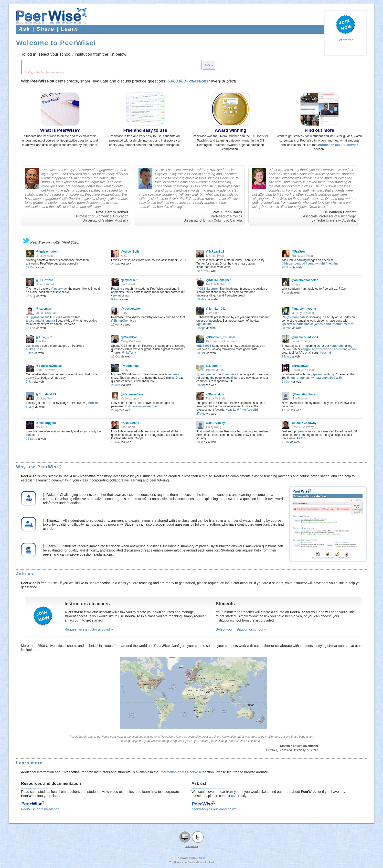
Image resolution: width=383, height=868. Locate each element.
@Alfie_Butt (44, 337)
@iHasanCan (300, 366)
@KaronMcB (215, 394)
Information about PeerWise (181, 772)
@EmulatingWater (304, 394)
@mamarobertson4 (305, 337)
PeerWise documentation (40, 809)
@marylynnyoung (304, 309)
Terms (202, 858)
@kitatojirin (214, 366)
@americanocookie (305, 280)
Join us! (26, 574)
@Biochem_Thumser (221, 337)
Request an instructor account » (89, 629)
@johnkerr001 (216, 309)
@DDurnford (44, 280)
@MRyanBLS (215, 252)
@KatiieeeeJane (132, 394)
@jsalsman (43, 309)
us (233, 796)
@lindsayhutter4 (47, 252)
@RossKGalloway (304, 423)
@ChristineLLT (46, 394)
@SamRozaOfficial (49, 366)
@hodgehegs (130, 366)
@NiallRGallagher (218, 280)
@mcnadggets (46, 423)
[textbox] (113, 65)
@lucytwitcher (131, 309)
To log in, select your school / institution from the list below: (74, 54)
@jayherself (129, 280)
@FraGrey (298, 252)
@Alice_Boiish (131, 252)
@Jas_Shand (130, 423)
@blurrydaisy (215, 423)
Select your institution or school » (241, 629)
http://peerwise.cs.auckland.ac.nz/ (334, 349)
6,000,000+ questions (188, 81)
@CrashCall (129, 337)
